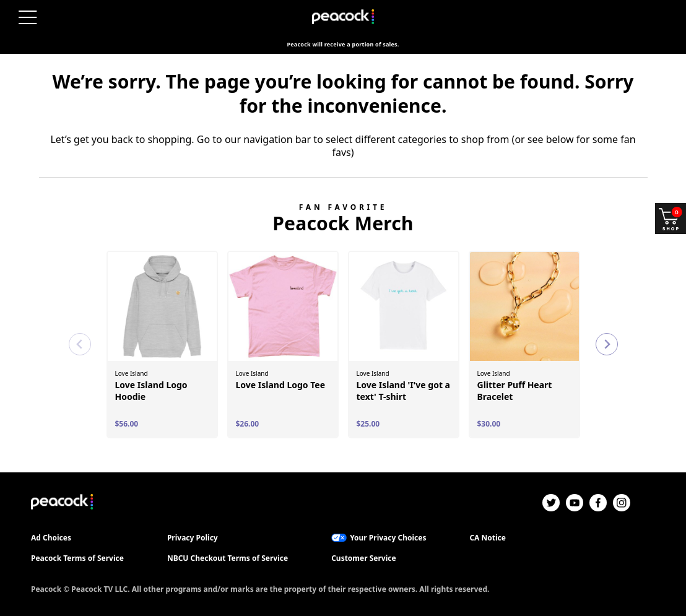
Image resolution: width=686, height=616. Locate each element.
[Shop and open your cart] (671, 219)
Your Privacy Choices (388, 538)
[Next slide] (607, 344)
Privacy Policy (193, 538)
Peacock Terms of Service (77, 558)
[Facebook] (598, 503)
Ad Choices (51, 538)
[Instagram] (622, 503)
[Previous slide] (80, 344)
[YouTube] (575, 503)
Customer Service (364, 558)
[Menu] (28, 17)
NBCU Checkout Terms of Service (228, 558)
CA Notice (488, 538)
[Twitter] (551, 503)
